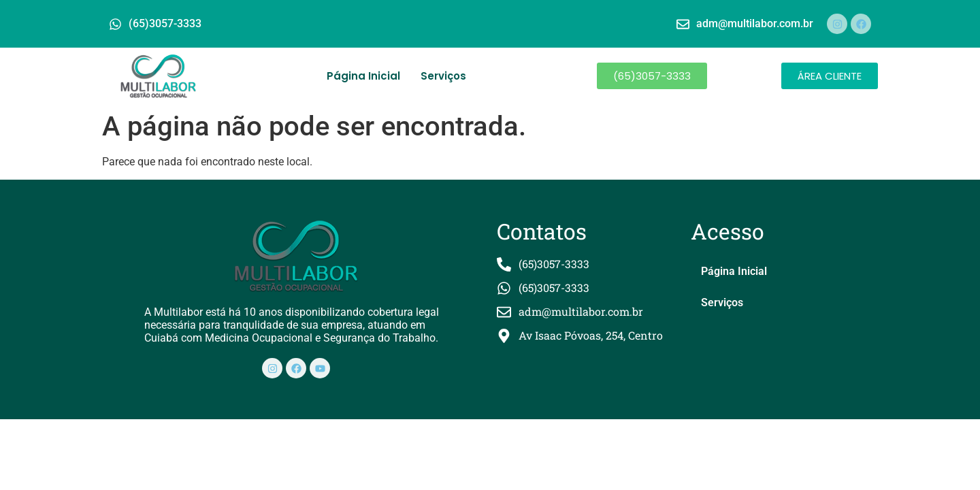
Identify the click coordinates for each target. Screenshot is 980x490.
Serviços (443, 76)
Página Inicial (363, 76)
